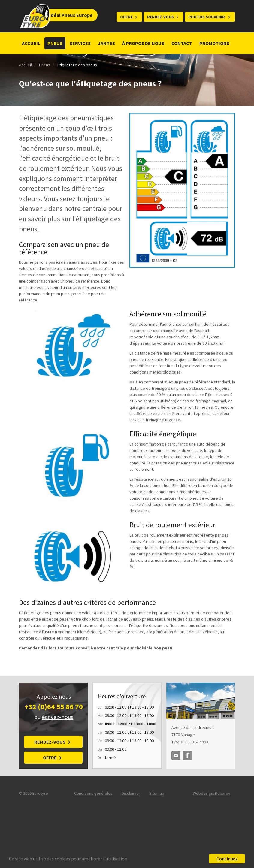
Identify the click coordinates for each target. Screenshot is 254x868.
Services (80, 43)
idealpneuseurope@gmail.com (176, 755)
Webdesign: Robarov (212, 793)
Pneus (55, 43)
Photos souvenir (207, 17)
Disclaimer (131, 793)
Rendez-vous (160, 17)
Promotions (215, 43)
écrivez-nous (57, 717)
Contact (182, 43)
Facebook (187, 755)
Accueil (31, 43)
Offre (126, 17)
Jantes (106, 43)
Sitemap (157, 793)
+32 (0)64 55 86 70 (54, 707)
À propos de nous (143, 43)
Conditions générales (93, 793)
